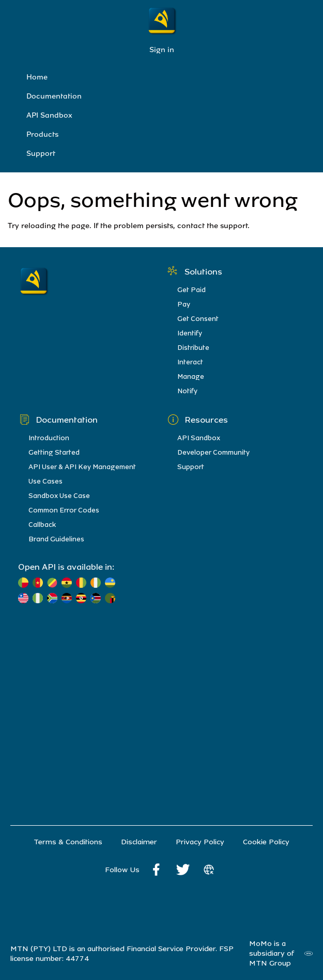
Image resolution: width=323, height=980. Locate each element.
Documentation (54, 96)
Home (37, 77)
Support (41, 154)
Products (42, 134)
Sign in (162, 50)
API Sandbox (49, 115)
